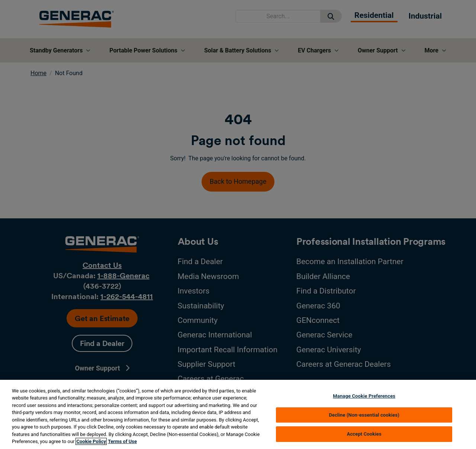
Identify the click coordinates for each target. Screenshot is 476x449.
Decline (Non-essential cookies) (364, 415)
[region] (238, 414)
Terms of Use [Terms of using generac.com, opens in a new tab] (122, 441)
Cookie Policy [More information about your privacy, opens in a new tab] (91, 441)
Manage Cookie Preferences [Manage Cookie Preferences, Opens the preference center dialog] (364, 396)
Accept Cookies (364, 434)
